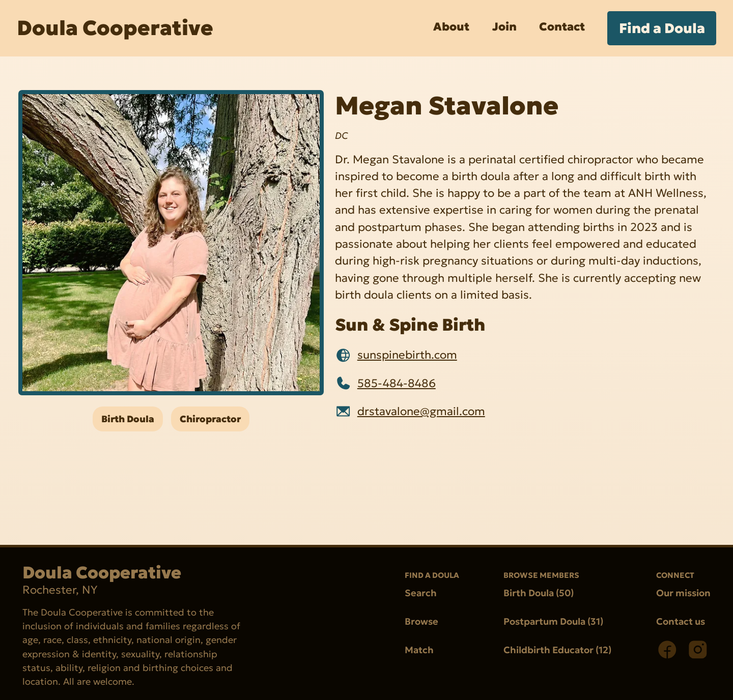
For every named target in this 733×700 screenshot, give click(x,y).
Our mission (683, 593)
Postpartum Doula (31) (553, 621)
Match (419, 650)
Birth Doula (128, 419)
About (451, 26)
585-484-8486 (397, 383)
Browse (421, 621)
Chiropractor (210, 419)
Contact (562, 26)
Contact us (681, 621)
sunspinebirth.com (407, 355)
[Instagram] (698, 650)
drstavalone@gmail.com (421, 411)
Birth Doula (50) (539, 593)
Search (421, 593)
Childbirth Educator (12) (557, 650)
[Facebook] (667, 650)
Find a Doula (662, 28)
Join (504, 26)
